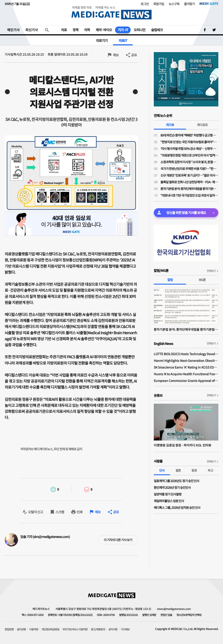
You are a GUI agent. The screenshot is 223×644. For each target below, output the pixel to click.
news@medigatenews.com (174, 609)
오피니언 (140, 30)
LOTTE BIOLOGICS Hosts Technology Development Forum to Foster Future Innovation (186, 354)
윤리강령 (21, 629)
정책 (75, 30)
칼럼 (170, 280)
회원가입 (159, 4)
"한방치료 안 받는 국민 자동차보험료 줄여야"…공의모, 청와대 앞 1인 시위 (189, 142)
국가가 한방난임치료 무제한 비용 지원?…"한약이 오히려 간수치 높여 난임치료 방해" (189, 169)
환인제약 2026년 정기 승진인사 (172, 487)
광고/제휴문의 (98, 629)
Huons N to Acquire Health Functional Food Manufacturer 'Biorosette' (186, 374)
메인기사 (13, 30)
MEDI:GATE (209, 4)
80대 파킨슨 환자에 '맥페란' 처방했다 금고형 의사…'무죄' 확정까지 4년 (189, 135)
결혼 (178, 470)
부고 (210, 470)
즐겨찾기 (189, 4)
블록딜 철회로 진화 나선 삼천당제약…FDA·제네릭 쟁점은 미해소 (189, 182)
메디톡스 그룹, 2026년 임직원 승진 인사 (177, 507)
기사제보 (125, 629)
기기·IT (123, 30)
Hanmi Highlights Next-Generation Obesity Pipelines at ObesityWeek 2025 (186, 361)
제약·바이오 (104, 30)
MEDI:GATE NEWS (111, 13)
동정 (194, 470)
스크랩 (60, 512)
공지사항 (113, 629)
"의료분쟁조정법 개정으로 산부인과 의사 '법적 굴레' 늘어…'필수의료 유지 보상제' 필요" (189, 155)
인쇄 (79, 512)
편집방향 (9, 629)
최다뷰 (170, 125)
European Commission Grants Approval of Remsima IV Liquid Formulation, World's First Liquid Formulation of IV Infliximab (186, 381)
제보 (116, 55)
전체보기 (211, 271)
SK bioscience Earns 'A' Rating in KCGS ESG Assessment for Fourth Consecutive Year (186, 367)
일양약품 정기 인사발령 (168, 494)
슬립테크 (157, 30)
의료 (64, 30)
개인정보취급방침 (50, 629)
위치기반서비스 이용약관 (75, 629)
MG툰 (202, 280)
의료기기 (102, 40)
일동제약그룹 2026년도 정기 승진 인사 (176, 481)
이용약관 (34, 629)
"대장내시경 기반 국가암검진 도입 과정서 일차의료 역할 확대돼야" (189, 195)
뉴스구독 (174, 4)
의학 (87, 30)
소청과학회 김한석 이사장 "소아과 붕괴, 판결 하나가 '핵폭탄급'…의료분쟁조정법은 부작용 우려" (189, 162)
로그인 (145, 4)
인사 (162, 470)
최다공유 (202, 125)
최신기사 (32, 30)
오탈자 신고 (35, 512)
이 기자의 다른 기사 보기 (118, 540)
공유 (134, 55)
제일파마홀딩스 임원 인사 (169, 501)
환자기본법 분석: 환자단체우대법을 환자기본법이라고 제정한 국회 (189, 189)
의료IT (123, 40)
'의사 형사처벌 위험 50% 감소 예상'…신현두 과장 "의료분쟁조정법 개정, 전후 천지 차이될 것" (189, 149)
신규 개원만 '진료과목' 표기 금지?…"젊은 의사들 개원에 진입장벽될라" (189, 175)
